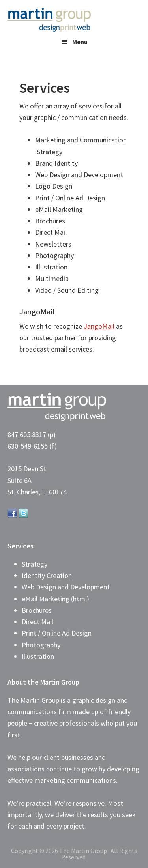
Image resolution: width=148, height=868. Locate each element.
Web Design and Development (66, 587)
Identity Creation (47, 575)
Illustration (38, 656)
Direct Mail (37, 622)
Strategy (35, 564)
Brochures (37, 610)
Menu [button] (80, 42)
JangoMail (99, 326)
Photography (41, 645)
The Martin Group (67, 20)
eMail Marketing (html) (55, 599)
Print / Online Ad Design (57, 633)
